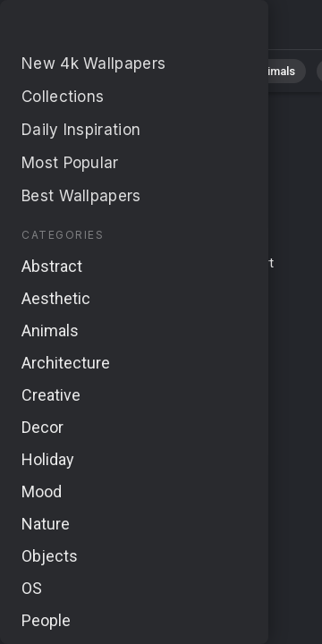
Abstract (198, 71)
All (68, 71)
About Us (197, 284)
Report (254, 263)
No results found (107, 29)
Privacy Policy (76, 316)
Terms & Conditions (88, 263)
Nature (124, 71)
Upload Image (119, 284)
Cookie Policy (167, 316)
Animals (274, 71)
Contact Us (191, 263)
